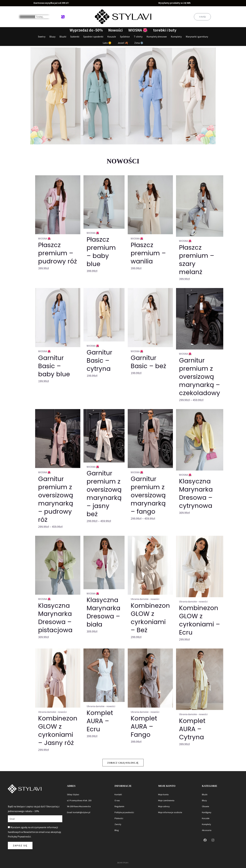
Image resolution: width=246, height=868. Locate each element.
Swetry (42, 37)
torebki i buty (165, 30)
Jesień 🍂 (123, 43)
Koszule (112, 37)
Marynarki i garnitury (197, 37)
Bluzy (52, 37)
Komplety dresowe (157, 37)
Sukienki (75, 37)
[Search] (63, 17)
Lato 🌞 (107, 43)
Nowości (116, 30)
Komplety (176, 37)
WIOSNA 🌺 (138, 30)
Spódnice (125, 37)
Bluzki (63, 37)
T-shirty (138, 37)
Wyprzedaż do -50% (86, 30)
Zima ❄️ (139, 43)
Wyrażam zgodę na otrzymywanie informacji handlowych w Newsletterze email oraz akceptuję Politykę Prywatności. (34, 832)
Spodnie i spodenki (93, 37)
